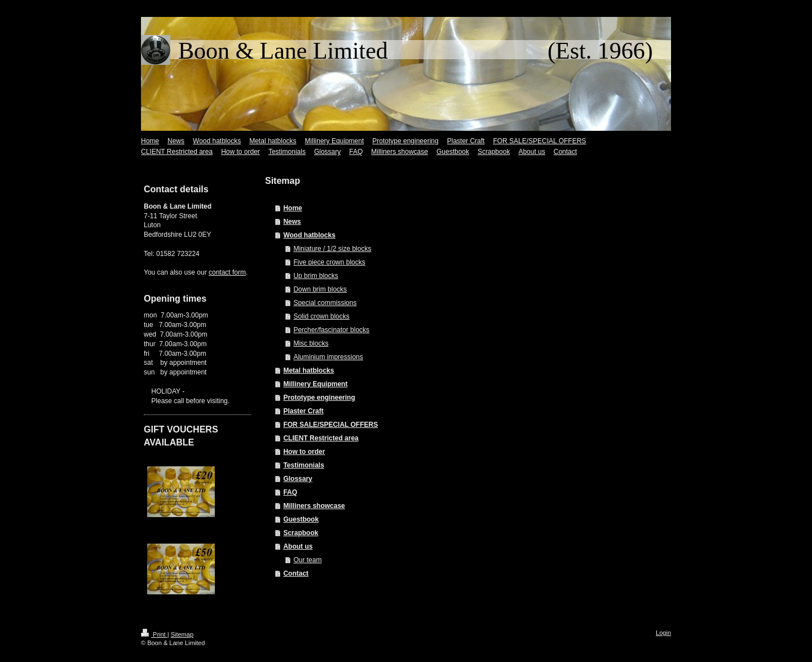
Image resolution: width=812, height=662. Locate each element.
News (292, 222)
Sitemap (182, 634)
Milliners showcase (314, 506)
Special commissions (325, 303)
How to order (304, 452)
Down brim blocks (320, 289)
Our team (307, 560)
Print (154, 634)
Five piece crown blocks (329, 262)
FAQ (290, 492)
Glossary (297, 479)
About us (298, 546)
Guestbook (301, 519)
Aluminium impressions (328, 357)
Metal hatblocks (308, 370)
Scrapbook (301, 533)
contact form (227, 272)
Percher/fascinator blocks (331, 330)
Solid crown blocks (321, 316)
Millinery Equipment (315, 384)
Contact (296, 573)
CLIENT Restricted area (321, 438)
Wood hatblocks (309, 235)
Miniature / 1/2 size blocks (332, 249)
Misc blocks (311, 343)
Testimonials (303, 465)
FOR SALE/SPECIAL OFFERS (330, 425)
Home (292, 208)
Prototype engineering (319, 398)
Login (663, 633)
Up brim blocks (315, 276)
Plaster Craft (303, 411)
